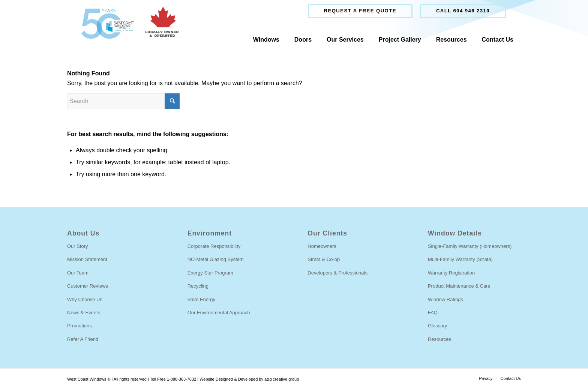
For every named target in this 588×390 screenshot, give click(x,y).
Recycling (198, 286)
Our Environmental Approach (219, 313)
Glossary (437, 326)
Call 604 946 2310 (463, 11)
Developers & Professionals (337, 273)
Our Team (78, 273)
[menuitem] (360, 11)
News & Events (84, 313)
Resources (439, 339)
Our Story (78, 246)
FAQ (433, 313)
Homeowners (322, 246)
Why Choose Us (85, 299)
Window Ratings (445, 299)
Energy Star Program (210, 273)
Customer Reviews (88, 286)
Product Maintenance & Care (459, 286)
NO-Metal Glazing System (216, 259)
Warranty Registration (451, 273)
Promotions (79, 326)
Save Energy (201, 299)
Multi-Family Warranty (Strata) (460, 259)
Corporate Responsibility (214, 246)
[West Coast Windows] (127, 24)
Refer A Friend (83, 339)
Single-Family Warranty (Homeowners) (470, 246)
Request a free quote (360, 11)
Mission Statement (87, 259)
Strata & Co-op (324, 259)
